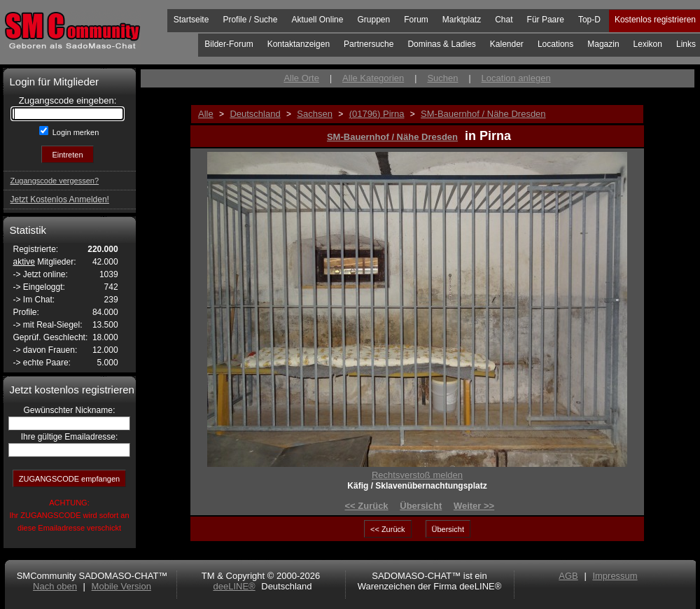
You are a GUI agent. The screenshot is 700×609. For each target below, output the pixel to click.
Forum (416, 20)
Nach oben (55, 586)
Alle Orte (301, 78)
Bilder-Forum (229, 44)
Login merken (75, 132)
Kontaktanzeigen (299, 44)
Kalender (507, 44)
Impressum (615, 576)
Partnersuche (369, 44)
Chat (504, 20)
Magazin (603, 44)
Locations (555, 44)
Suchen (442, 78)
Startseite (191, 20)
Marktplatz (462, 20)
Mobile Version (121, 586)
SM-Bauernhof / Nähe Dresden (392, 137)
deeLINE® (234, 586)
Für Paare (546, 20)
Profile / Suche (250, 20)
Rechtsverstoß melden (417, 475)
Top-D (589, 20)
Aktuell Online (317, 20)
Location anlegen (516, 78)
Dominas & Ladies (441, 44)
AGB (568, 576)
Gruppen (373, 20)
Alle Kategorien (373, 78)
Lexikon (648, 44)
